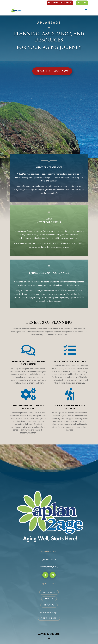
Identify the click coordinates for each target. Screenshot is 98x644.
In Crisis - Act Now (52, 71)
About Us (49, 605)
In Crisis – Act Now (60, 3)
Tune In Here (49, 618)
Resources (49, 592)
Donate (82, 3)
